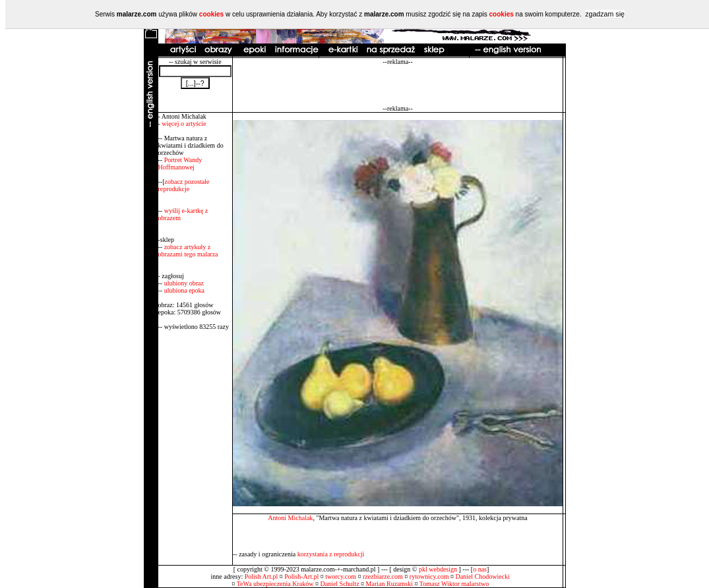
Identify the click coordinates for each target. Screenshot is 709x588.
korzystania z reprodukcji (331, 554)
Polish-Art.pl (301, 576)
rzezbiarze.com (383, 576)
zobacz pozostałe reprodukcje (184, 185)
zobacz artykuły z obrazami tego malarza (188, 250)
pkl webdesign (438, 569)
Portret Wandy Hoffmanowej (180, 163)
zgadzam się (605, 14)
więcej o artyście (184, 124)
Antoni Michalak (290, 518)
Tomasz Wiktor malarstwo (454, 584)
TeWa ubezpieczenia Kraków (275, 584)
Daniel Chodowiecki (482, 576)
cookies (211, 14)
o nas (480, 569)
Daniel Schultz (339, 584)
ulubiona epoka (184, 290)
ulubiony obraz (184, 283)
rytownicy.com (429, 576)
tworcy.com (341, 576)
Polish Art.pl (262, 576)
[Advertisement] (398, 85)
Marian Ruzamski (389, 584)
